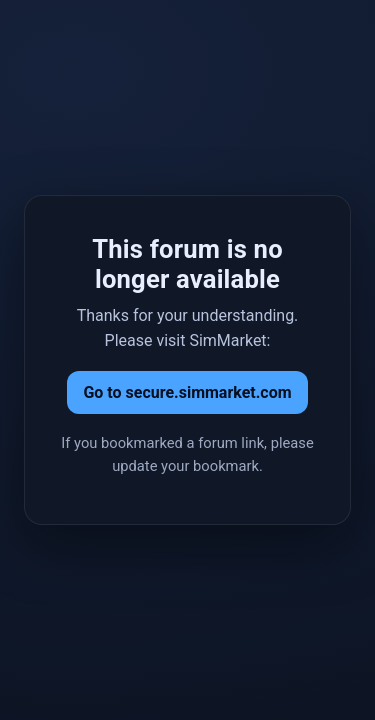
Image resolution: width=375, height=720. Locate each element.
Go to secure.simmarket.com (187, 392)
